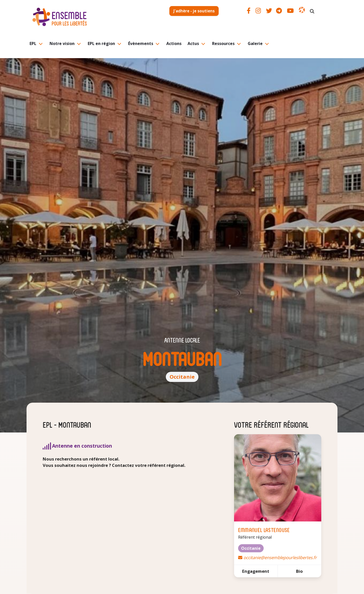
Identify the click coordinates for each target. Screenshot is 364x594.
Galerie (255, 43)
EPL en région (101, 43)
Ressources (223, 43)
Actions (174, 43)
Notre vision (62, 43)
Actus (193, 43)
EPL (33, 43)
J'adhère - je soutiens (194, 11)
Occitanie (182, 377)
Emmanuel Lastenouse (264, 530)
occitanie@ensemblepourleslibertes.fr (280, 557)
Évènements (141, 43)
